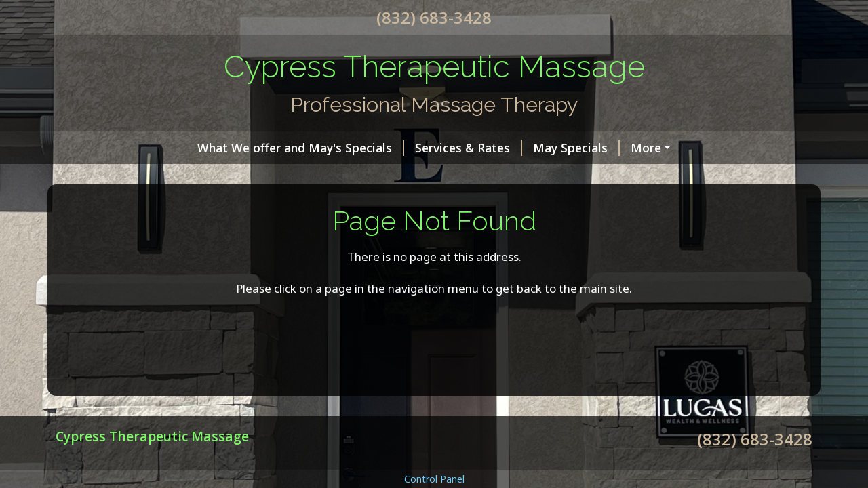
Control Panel (434, 479)
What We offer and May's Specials (301, 148)
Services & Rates (469, 148)
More (646, 148)
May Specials (576, 148)
